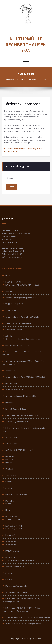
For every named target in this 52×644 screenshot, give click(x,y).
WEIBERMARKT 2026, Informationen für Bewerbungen (28, 617)
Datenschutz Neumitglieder (16, 494)
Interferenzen (11, 310)
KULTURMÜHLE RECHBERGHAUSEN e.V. (26, 45)
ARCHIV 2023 (11, 444)
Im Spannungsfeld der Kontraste (18, 422)
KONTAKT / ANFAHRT (15, 526)
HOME (8, 276)
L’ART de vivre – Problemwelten (18, 345)
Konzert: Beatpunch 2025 (16, 409)
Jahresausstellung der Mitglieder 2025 (21, 396)
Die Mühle (9, 501)
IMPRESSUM (11, 542)
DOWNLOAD (11, 557)
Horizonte (9, 402)
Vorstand (9, 469)
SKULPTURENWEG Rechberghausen (20, 560)
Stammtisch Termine (14, 330)
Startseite (10, 80)
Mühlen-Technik (12, 517)
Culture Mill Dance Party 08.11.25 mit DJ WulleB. (25, 377)
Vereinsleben (11, 475)
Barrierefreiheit (12, 535)
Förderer (42, 80)
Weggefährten (11, 370)
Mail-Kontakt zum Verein (12, 268)
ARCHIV (9, 336)
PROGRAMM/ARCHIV (14, 282)
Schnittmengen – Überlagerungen (19, 323)
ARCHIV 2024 (11, 437)
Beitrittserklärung (12, 579)
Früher (8, 504)
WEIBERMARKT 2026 (14, 304)
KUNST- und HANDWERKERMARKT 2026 (22, 285)
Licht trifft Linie (11, 383)
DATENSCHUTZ (12, 551)
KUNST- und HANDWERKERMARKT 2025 (22, 415)
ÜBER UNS (21, 80)
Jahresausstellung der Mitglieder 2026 (21, 298)
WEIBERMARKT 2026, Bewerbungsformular (23, 624)
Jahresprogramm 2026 (15, 567)
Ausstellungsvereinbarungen (17, 592)
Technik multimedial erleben (17, 519)
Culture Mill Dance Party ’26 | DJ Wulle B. (22, 317)
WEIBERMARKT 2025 (14, 390)
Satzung (9, 488)
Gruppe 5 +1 (11, 291)
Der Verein (32, 80)
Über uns (9, 462)
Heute (8, 510)
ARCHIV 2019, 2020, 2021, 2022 (19, 450)
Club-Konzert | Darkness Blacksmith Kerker (23, 339)
